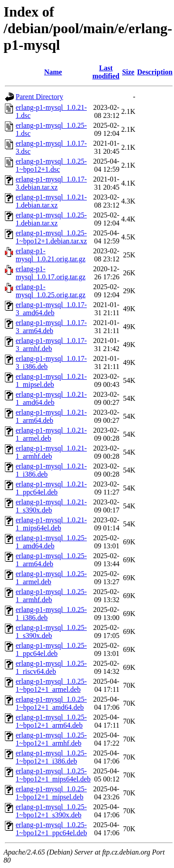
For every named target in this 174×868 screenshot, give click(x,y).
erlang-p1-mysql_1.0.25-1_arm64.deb (51, 560)
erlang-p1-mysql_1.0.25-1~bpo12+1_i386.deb (51, 757)
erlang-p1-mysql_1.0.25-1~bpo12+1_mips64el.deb (53, 775)
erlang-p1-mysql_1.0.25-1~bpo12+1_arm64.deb (51, 721)
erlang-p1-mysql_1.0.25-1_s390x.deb (51, 631)
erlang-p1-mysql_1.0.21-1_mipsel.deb (51, 380)
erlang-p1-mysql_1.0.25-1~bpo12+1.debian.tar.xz (51, 237)
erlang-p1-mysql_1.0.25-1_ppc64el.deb (51, 649)
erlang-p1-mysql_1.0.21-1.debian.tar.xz (51, 201)
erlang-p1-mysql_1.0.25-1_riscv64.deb (51, 667)
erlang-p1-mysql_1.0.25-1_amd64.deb (51, 542)
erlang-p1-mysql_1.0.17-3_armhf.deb (51, 345)
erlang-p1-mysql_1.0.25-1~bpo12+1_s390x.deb (51, 811)
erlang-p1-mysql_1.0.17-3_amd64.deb (51, 309)
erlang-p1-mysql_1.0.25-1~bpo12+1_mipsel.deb (51, 793)
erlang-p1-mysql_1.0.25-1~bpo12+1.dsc (51, 165)
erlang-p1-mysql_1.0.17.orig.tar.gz (51, 273)
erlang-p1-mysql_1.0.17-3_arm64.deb (51, 327)
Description (155, 72)
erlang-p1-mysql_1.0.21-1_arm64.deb (51, 416)
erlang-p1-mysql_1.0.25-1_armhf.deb (51, 596)
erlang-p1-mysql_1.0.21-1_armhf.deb (51, 452)
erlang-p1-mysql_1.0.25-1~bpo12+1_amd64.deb (51, 703)
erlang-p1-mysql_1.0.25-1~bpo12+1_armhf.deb (51, 739)
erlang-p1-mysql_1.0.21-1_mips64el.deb (51, 524)
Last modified (106, 72)
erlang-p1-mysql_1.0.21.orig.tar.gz (51, 255)
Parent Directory (39, 97)
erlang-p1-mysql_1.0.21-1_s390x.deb (51, 506)
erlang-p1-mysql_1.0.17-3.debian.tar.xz (51, 183)
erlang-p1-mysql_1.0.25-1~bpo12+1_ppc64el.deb (51, 829)
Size (128, 72)
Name (53, 72)
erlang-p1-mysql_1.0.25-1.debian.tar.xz (51, 219)
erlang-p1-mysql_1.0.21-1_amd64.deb (51, 398)
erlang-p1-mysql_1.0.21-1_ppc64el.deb (51, 488)
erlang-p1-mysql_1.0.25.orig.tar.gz (51, 291)
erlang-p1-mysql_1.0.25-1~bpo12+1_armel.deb (51, 685)
